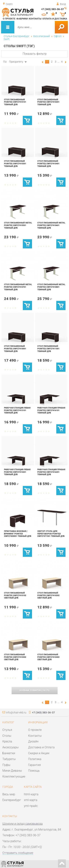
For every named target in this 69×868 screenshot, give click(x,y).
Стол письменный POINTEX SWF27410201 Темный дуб (48, 102)
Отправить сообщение (18, 853)
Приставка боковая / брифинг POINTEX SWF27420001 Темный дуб (18, 534)
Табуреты (9, 759)
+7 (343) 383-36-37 (53, 9)
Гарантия (34, 765)
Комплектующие (14, 776)
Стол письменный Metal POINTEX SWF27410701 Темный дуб (18, 287)
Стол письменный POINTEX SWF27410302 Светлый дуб (15, 657)
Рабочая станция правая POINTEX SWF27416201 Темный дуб (51, 472)
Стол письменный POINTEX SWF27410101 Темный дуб (15, 102)
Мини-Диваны (12, 771)
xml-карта (31, 800)
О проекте (9, 19)
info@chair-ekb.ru (16, 713)
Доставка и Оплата (41, 747)
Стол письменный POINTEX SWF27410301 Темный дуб (15, 163)
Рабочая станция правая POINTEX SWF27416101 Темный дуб (51, 410)
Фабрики (22, 19)
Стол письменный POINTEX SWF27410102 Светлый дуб (15, 595)
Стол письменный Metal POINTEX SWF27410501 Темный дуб (18, 225)
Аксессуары (10, 747)
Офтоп (58, 36)
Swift (7, 39)
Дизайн (33, 741)
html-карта (31, 794)
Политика (35, 759)
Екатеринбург (12, 800)
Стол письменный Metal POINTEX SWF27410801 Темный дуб (51, 287)
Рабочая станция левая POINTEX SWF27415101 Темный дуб (17, 410)
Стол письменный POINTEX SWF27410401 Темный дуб (48, 163)
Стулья (7, 730)
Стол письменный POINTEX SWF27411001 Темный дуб (48, 349)
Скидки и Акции (39, 753)
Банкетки (9, 753)
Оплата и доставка (55, 19)
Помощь (34, 771)
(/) (34, 690)
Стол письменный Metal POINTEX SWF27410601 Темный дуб (51, 225)
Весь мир (9, 794)
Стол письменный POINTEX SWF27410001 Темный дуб (15, 349)
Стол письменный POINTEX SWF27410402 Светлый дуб (48, 657)
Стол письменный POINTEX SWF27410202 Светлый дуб (48, 595)
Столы (7, 736)
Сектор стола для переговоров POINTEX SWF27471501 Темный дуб (51, 534)
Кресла (7, 741)
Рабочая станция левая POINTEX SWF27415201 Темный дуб (17, 472)
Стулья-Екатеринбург (17, 36)
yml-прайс (31, 806)
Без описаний (42, 36)
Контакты (35, 19)
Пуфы (6, 765)
